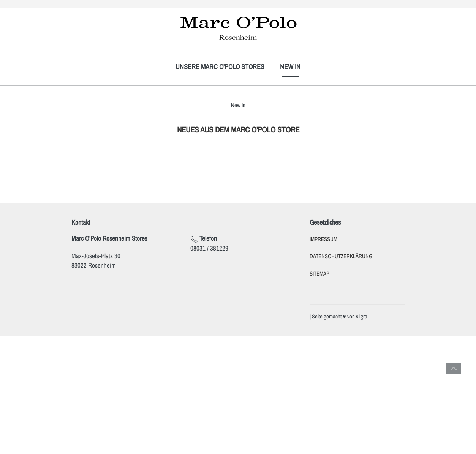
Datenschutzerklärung (341, 256)
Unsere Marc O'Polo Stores (220, 67)
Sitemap (319, 274)
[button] (454, 369)
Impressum (323, 239)
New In (290, 67)
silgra (362, 317)
